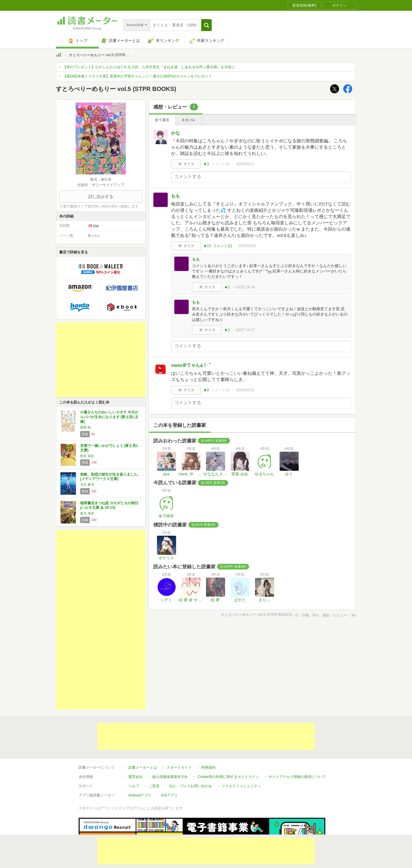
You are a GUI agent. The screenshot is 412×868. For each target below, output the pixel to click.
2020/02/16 (245, 390)
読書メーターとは (143, 740)
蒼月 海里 (87, 513)
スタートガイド (179, 740)
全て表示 (162, 120)
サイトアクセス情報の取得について (297, 749)
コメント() (221, 164)
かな (176, 133)
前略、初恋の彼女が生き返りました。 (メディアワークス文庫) (111, 477)
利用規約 (208, 740)
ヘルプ (134, 759)
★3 (206, 164)
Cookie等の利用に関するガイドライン (228, 749)
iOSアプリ (169, 768)
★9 (206, 390)
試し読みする (101, 197)
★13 (207, 246)
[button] (206, 25)
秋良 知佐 (87, 456)
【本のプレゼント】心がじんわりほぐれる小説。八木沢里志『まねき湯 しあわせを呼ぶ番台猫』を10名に (149, 67)
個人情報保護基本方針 (170, 749)
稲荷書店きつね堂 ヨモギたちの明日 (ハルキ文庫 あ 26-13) (109, 505)
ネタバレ (189, 120)
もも (176, 196)
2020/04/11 (245, 164)
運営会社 (135, 749)
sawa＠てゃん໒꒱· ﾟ (191, 365)
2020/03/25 (247, 246)
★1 (227, 287)
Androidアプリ (140, 768)
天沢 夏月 (87, 485)
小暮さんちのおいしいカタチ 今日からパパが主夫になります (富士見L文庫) (109, 417)
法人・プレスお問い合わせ (190, 759)
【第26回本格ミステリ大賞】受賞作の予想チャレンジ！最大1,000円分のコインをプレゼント (137, 76)
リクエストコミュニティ (241, 759)
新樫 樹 (86, 427)
